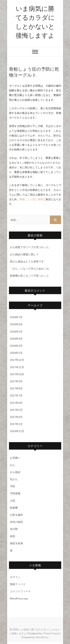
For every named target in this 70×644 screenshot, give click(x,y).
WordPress (42, 637)
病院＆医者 (16, 543)
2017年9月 (16, 381)
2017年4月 (16, 417)
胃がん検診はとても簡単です (27, 261)
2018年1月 (16, 353)
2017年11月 (17, 367)
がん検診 (15, 472)
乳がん (14, 479)
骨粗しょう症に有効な (32, 199)
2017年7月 (16, 395)
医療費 (14, 508)
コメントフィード (20, 591)
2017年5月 (16, 410)
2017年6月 (16, 403)
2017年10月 (17, 374)
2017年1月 (16, 424)
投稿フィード (18, 584)
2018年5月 (16, 332)
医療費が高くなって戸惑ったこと (29, 276)
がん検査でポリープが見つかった (29, 247)
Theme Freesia (51, 633)
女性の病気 (16, 522)
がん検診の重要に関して (24, 254)
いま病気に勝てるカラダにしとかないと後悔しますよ (35, 22)
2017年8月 (16, 388)
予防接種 (15, 493)
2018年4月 (16, 339)
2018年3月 (16, 346)
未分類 (14, 529)
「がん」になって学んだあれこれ (29, 269)
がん (13, 465)
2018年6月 (16, 324)
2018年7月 (16, 317)
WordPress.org (19, 598)
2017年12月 (17, 360)
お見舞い (15, 458)
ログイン (15, 577)
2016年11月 (17, 431)
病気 (13, 536)
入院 (13, 501)
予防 (13, 486)
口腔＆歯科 (16, 515)
